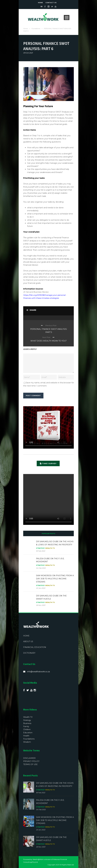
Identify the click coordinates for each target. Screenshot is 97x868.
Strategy (40, 548)
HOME (40, 3)
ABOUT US (28, 641)
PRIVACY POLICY (31, 761)
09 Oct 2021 (28, 53)
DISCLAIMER (29, 758)
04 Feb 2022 (41, 568)
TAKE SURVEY (48, 463)
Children (27, 729)
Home (25, 29)
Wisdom (27, 742)
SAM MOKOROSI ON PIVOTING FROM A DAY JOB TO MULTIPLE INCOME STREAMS (55, 579)
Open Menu (67, 18)
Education (28, 733)
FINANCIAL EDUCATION (35, 647)
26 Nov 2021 (41, 605)
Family (26, 726)
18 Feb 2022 (41, 551)
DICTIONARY (29, 653)
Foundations (36, 29)
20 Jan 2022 (41, 588)
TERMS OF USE (30, 764)
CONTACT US (51, 3)
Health (26, 736)
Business (27, 723)
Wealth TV (50, 548)
